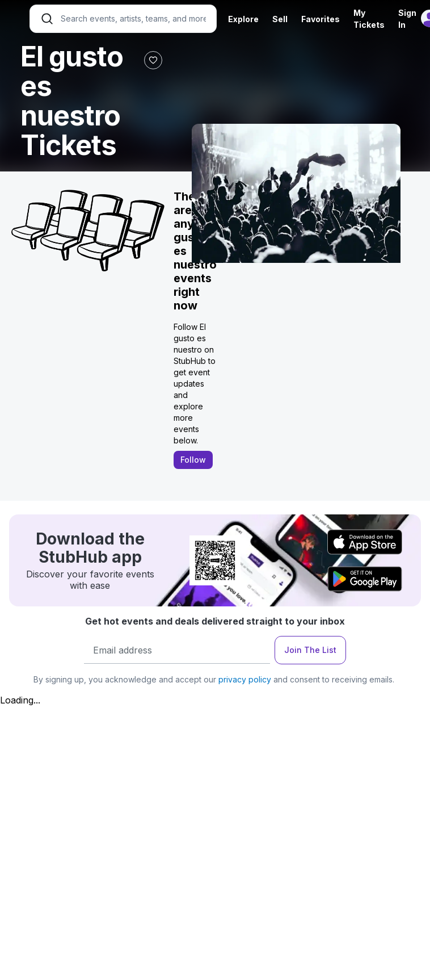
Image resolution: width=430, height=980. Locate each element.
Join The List (310, 650)
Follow (193, 460)
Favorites (321, 19)
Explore (243, 19)
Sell (280, 19)
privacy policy (245, 679)
